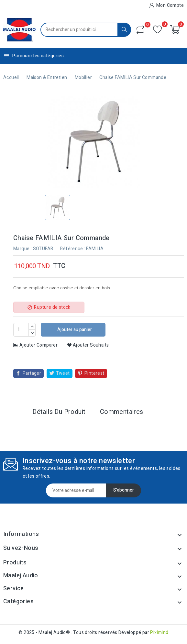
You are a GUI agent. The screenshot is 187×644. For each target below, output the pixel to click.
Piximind (159, 633)
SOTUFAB (43, 249)
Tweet (63, 373)
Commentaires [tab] (122, 412)
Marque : (22, 249)
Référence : (72, 249)
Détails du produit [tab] (59, 412)
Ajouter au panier (74, 330)
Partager (32, 373)
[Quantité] (21, 330)
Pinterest (94, 373)
